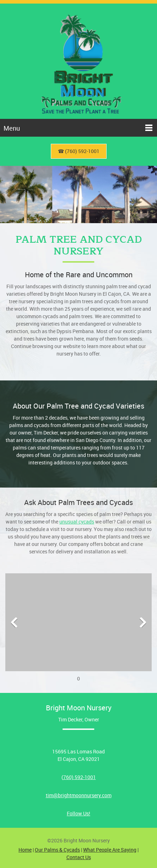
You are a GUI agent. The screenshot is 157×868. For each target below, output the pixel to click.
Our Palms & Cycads (57, 850)
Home (25, 850)
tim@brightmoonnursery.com (79, 795)
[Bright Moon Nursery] (78, 61)
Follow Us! (78, 813)
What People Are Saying (110, 850)
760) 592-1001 (80, 777)
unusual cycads (77, 522)
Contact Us (79, 857)
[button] (78, 624)
